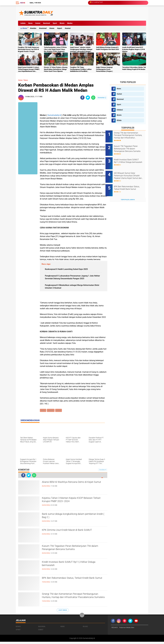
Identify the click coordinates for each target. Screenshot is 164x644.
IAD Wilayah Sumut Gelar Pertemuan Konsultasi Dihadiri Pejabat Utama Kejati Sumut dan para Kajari (131, 172)
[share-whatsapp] (93, 98)
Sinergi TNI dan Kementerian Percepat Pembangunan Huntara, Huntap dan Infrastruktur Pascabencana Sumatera (68, 601)
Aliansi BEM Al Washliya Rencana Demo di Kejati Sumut (71, 487)
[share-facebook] (82, 98)
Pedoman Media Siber (128, 630)
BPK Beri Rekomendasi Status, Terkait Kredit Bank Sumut (72, 583)
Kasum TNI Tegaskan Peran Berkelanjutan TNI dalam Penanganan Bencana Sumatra (73, 551)
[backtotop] (82, 617)
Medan (70, 23)
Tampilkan (103, 472)
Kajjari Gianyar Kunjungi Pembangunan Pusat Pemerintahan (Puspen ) (104, 69)
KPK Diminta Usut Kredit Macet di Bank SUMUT (74, 533)
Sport (55, 23)
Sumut (38, 23)
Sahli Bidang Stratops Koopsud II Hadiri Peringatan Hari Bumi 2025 (107, 48)
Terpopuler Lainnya (128, 193)
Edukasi (120, 110)
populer (51, 413)
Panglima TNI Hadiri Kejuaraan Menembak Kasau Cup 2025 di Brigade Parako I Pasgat (28, 49)
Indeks (23, 23)
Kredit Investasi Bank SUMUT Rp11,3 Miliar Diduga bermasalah (71, 567)
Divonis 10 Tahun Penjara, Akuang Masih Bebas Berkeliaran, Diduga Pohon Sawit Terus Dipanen (56, 69)
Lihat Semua (63, 612)
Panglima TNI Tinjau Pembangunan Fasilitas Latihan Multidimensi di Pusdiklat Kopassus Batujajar (81, 69)
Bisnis (62, 23)
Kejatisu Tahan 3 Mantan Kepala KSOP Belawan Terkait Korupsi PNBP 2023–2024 (74, 503)
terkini (59, 413)
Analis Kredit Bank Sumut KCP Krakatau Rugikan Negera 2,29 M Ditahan (133, 49)
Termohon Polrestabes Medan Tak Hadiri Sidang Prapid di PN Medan (134, 68)
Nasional (47, 23)
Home (23, 3)
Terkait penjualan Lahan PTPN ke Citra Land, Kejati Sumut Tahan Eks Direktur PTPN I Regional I (55, 49)
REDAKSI (115, 630)
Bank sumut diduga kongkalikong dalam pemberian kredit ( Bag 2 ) (69, 519)
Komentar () (102, 98)
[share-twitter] (88, 98)
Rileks (119, 120)
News (30, 23)
